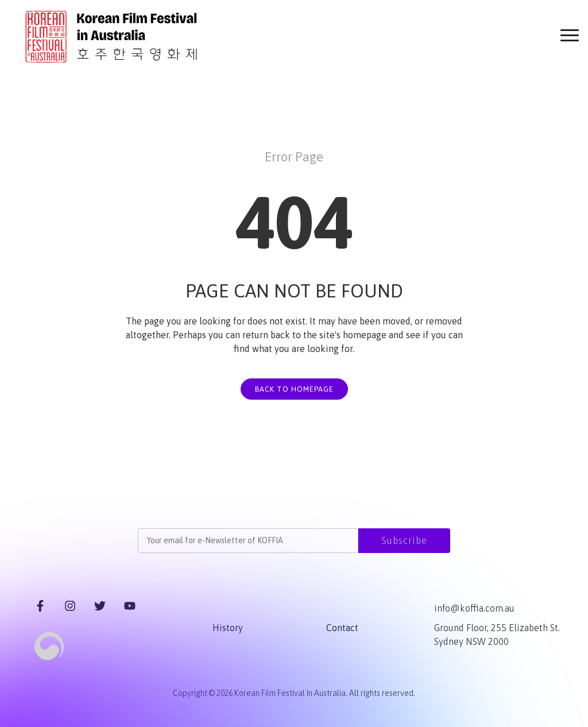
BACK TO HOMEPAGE (294, 389)
